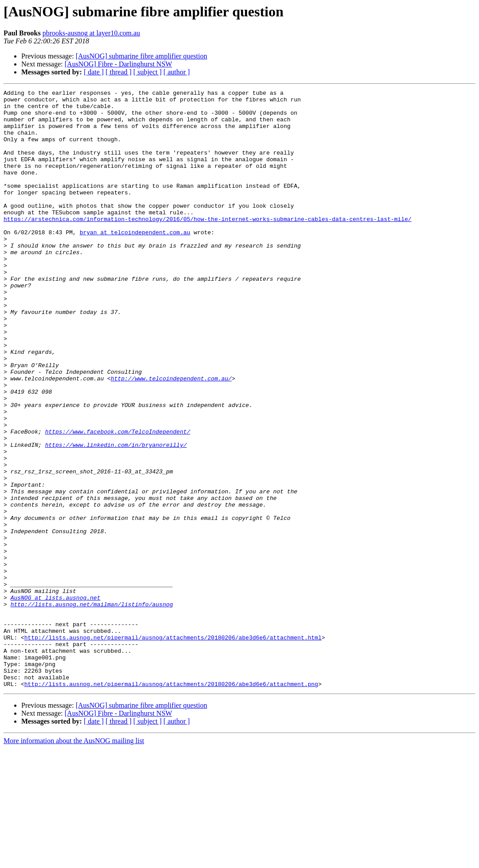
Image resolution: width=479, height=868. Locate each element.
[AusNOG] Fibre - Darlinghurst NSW (119, 64)
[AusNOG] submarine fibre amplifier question (142, 56)
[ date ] (94, 72)
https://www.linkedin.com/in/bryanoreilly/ (116, 516)
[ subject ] (148, 72)
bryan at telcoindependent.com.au (135, 261)
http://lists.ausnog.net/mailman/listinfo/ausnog (92, 708)
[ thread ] (119, 72)
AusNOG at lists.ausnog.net (56, 700)
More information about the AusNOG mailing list (74, 860)
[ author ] (177, 72)
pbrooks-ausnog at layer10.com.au (91, 33)
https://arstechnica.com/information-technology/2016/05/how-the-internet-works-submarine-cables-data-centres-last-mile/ (207, 245)
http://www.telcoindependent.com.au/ (171, 437)
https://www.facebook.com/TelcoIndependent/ (118, 500)
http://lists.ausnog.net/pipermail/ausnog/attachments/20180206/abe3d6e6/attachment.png (171, 803)
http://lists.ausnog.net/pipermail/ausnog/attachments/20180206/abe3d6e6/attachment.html (173, 748)
